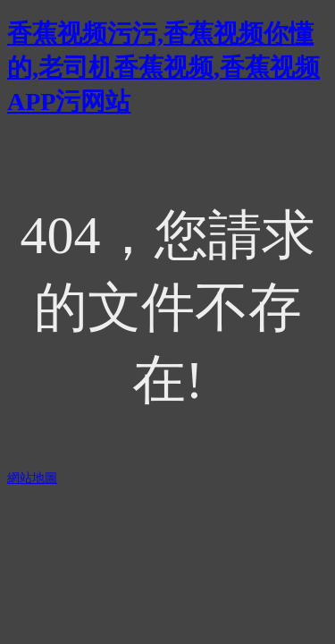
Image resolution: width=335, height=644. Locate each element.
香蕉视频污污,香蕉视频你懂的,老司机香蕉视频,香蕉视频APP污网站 (163, 68)
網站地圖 (32, 478)
